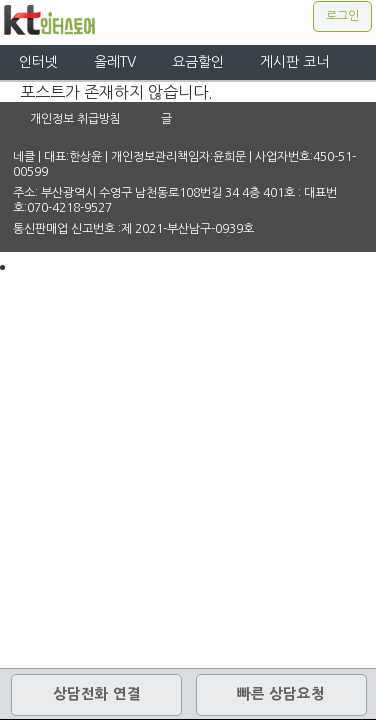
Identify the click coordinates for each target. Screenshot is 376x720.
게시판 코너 (294, 62)
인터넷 (38, 62)
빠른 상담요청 (281, 694)
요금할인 (198, 62)
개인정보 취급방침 (75, 119)
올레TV (115, 62)
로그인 (342, 16)
